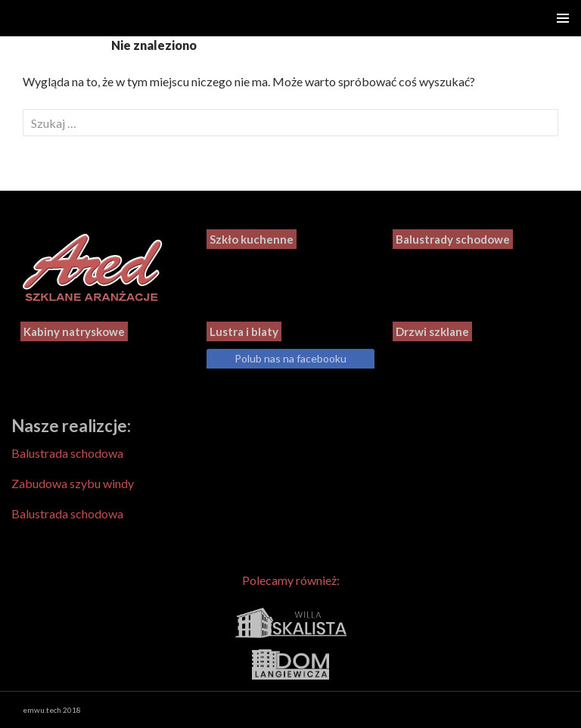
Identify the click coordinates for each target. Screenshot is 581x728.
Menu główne (563, 18)
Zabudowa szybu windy (73, 483)
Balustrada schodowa (67, 453)
